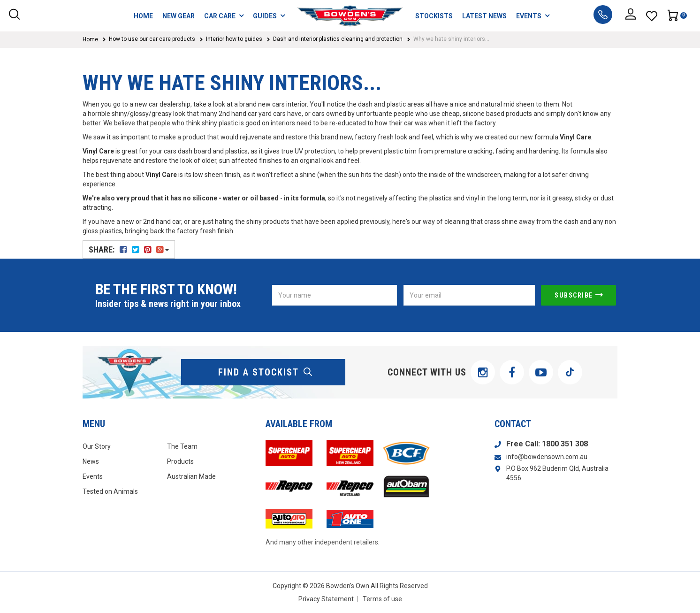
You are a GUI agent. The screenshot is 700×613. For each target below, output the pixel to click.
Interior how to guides (234, 39)
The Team (182, 446)
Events (93, 476)
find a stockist (266, 372)
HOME (143, 16)
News (91, 461)
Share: (129, 249)
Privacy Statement (326, 599)
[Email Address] (469, 295)
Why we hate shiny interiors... (451, 39)
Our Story (97, 446)
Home (90, 39)
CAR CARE (224, 16)
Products (180, 461)
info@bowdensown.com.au (547, 457)
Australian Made (191, 476)
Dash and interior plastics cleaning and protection (338, 39)
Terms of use (382, 599)
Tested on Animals (110, 491)
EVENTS (533, 16)
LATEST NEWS (484, 16)
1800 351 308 (565, 444)
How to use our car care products (152, 39)
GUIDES (269, 16)
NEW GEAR (179, 16)
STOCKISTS (434, 16)
